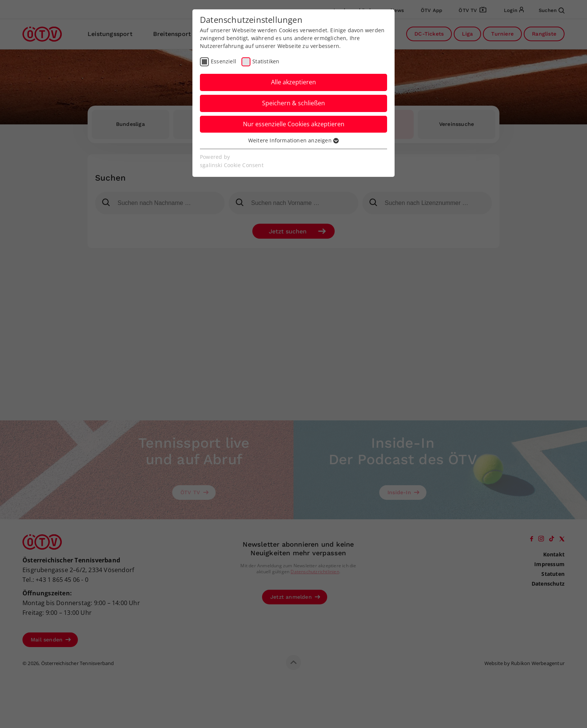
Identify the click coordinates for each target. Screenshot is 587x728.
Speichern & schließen (293, 103)
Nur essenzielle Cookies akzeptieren (294, 124)
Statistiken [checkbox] (266, 61)
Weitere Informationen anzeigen (293, 140)
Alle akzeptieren (293, 82)
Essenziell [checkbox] (223, 61)
